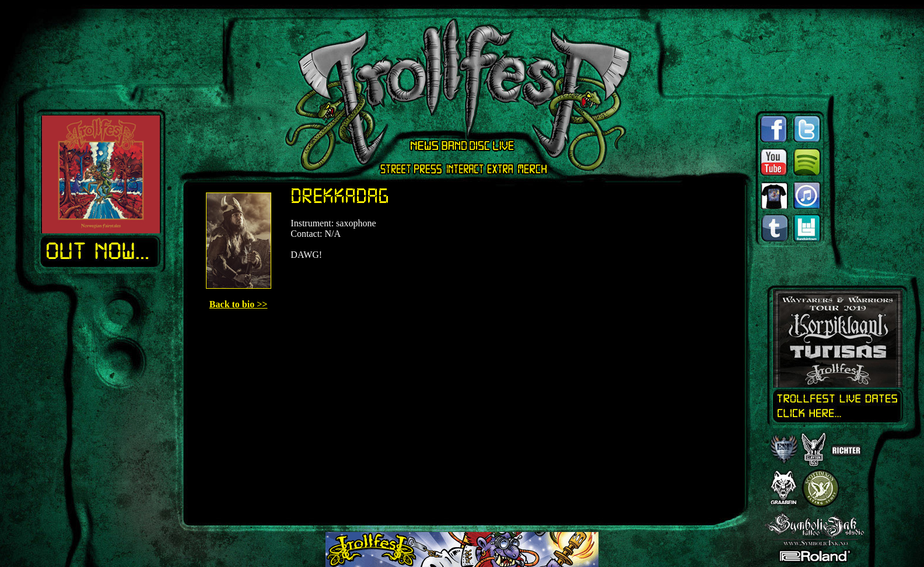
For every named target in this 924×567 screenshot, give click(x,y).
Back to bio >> (239, 304)
